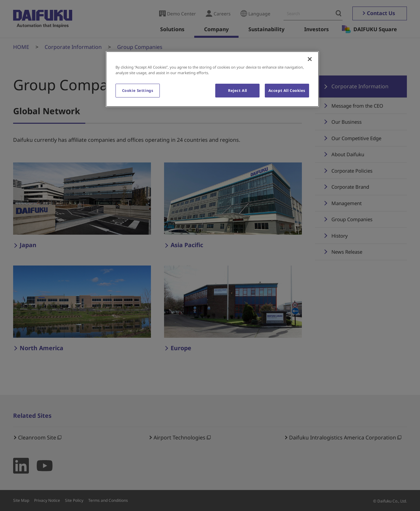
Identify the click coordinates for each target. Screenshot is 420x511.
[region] (212, 79)
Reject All (238, 90)
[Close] (310, 59)
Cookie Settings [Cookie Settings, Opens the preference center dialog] (138, 90)
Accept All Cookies (287, 90)
